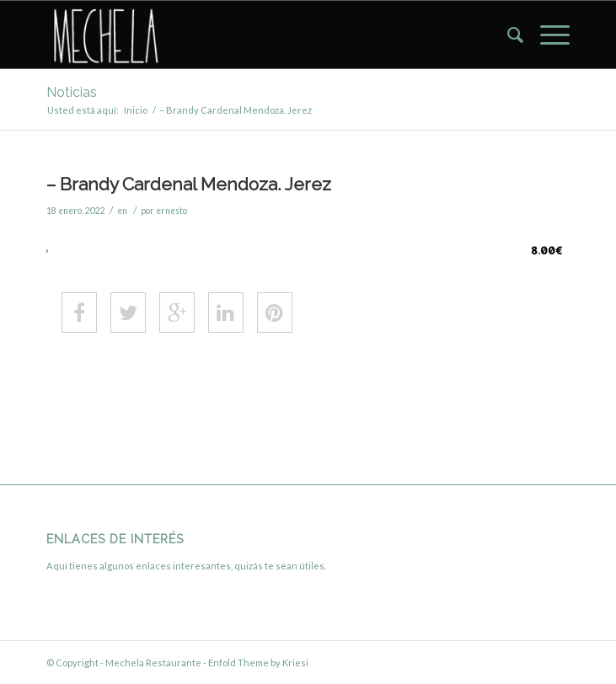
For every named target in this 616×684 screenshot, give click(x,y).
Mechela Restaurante (153, 663)
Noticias (72, 92)
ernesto (171, 211)
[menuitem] (507, 35)
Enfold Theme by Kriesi (258, 663)
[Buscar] (507, 35)
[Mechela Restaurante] (256, 35)
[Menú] (546, 35)
